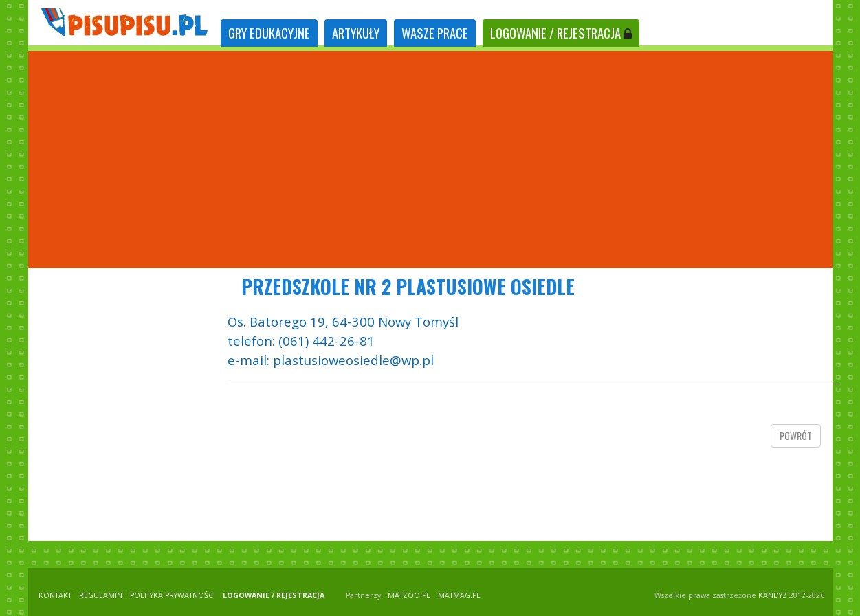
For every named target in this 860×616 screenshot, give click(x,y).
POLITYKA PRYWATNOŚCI (173, 595)
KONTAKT (55, 595)
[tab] (269, 33)
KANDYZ (773, 595)
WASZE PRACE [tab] (435, 33)
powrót (796, 436)
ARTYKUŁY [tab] (356, 33)
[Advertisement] (430, 159)
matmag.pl (459, 595)
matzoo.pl (409, 595)
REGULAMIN (101, 595)
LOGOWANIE (561, 33)
